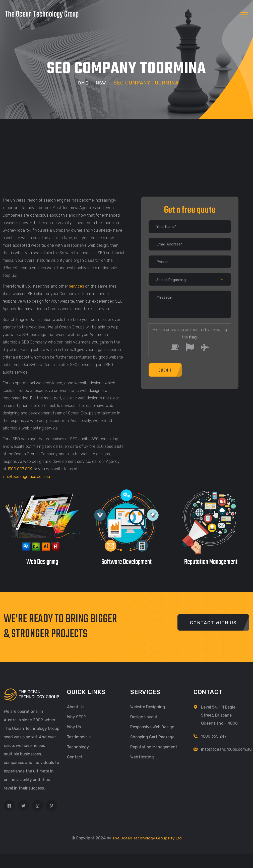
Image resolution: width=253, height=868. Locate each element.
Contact (75, 757)
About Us (76, 707)
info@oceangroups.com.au (26, 476)
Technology (78, 747)
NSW (102, 83)
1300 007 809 (20, 469)
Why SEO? (76, 717)
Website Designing (148, 707)
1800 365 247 (214, 736)
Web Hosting (142, 757)
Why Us (74, 727)
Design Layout (144, 717)
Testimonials (79, 737)
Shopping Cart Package (152, 737)
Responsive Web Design (152, 727)
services (77, 286)
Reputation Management (154, 747)
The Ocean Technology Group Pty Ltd (147, 838)
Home (81, 83)
